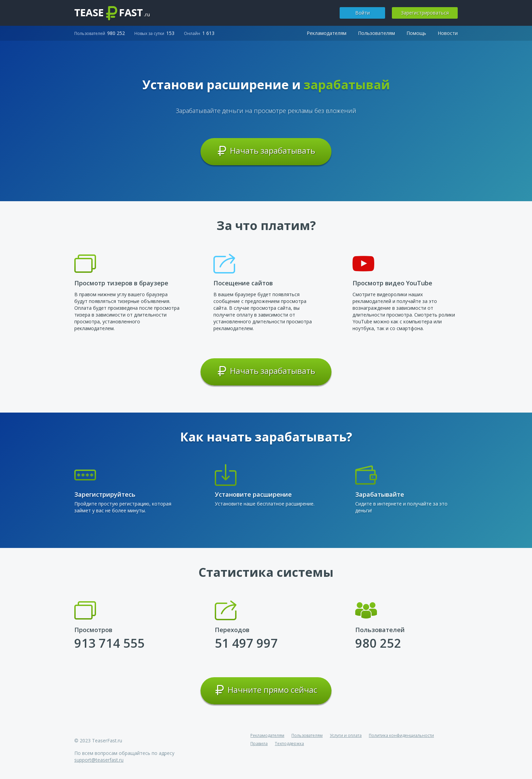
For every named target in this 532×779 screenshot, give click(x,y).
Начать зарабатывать (266, 151)
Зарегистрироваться (425, 13)
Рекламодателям (327, 33)
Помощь (416, 33)
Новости (448, 33)
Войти (363, 13)
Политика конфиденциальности (401, 735)
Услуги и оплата (346, 735)
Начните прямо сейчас (266, 690)
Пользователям (376, 33)
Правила (259, 744)
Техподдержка (289, 744)
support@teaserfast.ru (99, 760)
